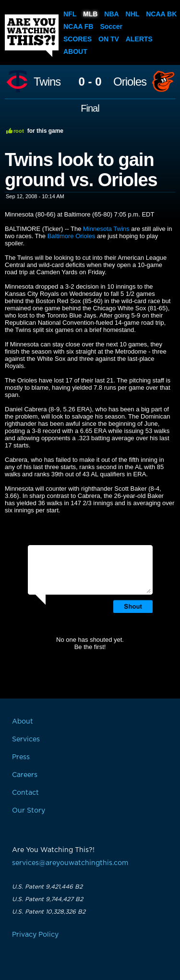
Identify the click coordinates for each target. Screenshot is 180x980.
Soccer (111, 26)
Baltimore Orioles (72, 236)
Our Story (29, 811)
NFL (70, 14)
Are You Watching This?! (32, 36)
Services (26, 739)
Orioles (130, 82)
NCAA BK (161, 14)
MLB (90, 14)
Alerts (139, 39)
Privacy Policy (35, 935)
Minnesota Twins (106, 229)
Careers (25, 775)
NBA (111, 14)
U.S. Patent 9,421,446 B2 (47, 887)
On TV (109, 39)
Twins (47, 82)
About (75, 51)
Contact (25, 793)
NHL (133, 14)
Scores (78, 39)
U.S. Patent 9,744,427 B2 (48, 899)
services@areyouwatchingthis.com (70, 863)
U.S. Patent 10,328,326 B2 (49, 912)
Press (21, 757)
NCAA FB (78, 26)
